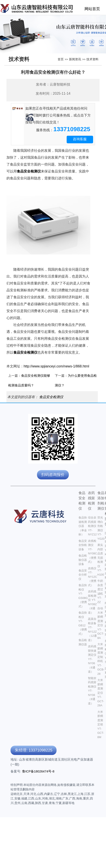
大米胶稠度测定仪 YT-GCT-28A (101, 693)
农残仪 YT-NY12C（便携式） (92, 577)
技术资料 (92, 59)
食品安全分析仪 (83, 575)
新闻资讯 (75, 59)
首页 (61, 59)
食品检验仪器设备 (83, 560)
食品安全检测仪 (51, 397)
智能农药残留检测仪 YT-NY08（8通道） (92, 691)
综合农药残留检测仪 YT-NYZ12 (92, 526)
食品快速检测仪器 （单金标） (83, 526)
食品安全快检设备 (83, 545)
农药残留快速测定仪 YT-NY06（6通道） (92, 659)
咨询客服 (80, 139)
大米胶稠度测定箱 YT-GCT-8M (101, 724)
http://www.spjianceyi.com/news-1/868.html (56, 366)
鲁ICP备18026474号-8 (38, 771)
